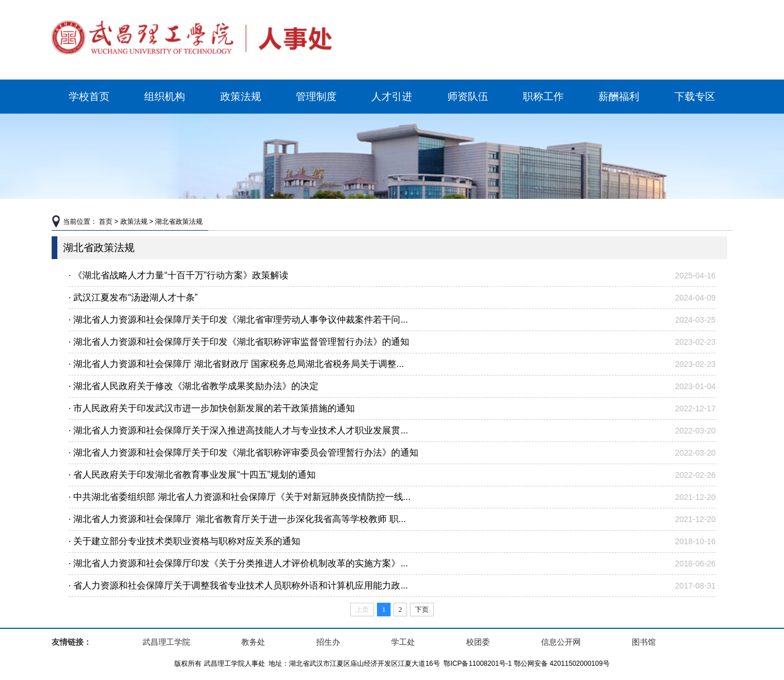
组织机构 (165, 97)
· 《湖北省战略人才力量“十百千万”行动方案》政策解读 (179, 275)
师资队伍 (468, 97)
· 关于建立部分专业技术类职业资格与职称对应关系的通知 (185, 541)
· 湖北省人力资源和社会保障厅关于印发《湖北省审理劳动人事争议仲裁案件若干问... (238, 320)
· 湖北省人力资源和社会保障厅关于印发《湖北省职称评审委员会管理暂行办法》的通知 (244, 452)
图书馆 (644, 642)
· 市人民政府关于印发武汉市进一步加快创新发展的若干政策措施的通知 (212, 408)
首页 (106, 222)
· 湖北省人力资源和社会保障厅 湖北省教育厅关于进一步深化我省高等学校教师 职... (238, 519)
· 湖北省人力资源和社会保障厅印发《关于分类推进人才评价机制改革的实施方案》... (238, 563)
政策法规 (241, 97)
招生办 (328, 642)
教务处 (253, 642)
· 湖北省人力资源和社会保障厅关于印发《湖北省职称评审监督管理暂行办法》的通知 (239, 342)
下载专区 (695, 97)
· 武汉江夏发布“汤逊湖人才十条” (133, 297)
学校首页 (89, 97)
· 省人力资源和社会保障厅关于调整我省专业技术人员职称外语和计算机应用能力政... (238, 585)
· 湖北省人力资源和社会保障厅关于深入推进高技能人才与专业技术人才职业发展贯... (238, 430)
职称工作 (543, 97)
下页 (422, 610)
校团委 (478, 642)
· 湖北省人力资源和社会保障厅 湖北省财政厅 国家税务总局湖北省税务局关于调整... (236, 364)
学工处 (403, 642)
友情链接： (72, 642)
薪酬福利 (619, 97)
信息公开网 (561, 642)
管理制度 (316, 97)
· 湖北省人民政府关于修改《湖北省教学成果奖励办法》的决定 (194, 386)
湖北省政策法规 (179, 222)
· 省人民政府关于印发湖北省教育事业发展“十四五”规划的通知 (192, 475)
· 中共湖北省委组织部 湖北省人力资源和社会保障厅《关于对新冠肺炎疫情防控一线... (240, 497)
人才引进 (392, 97)
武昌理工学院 (166, 642)
